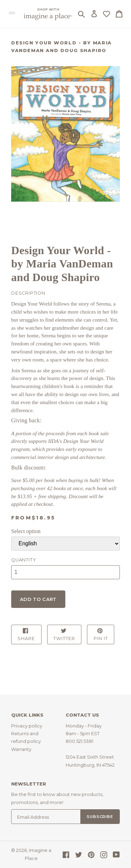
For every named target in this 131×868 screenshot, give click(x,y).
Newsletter (29, 784)
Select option (26, 531)
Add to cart (38, 599)
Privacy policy (27, 726)
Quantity (24, 560)
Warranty (21, 749)
